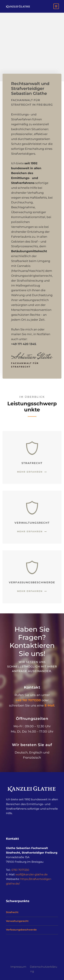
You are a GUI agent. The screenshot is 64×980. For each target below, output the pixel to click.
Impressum (18, 967)
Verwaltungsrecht (17, 921)
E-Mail (49, 706)
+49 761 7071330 (28, 700)
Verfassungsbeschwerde (21, 930)
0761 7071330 (20, 870)
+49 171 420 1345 (24, 344)
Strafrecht (12, 912)
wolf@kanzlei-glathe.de (32, 874)
